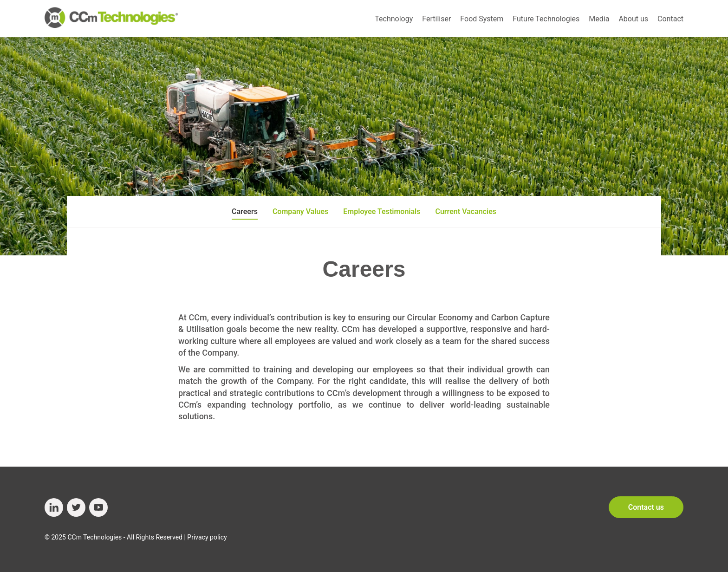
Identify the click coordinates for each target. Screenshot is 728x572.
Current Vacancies (466, 211)
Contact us (646, 507)
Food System (482, 19)
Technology (394, 19)
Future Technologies (546, 19)
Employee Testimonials (382, 211)
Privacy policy (207, 537)
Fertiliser (436, 19)
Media (599, 19)
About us (633, 19)
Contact (670, 19)
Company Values (300, 211)
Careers (245, 211)
